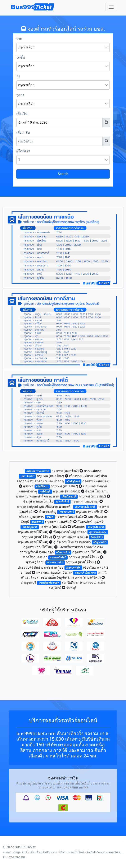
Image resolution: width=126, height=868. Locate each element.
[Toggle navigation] (111, 7)
